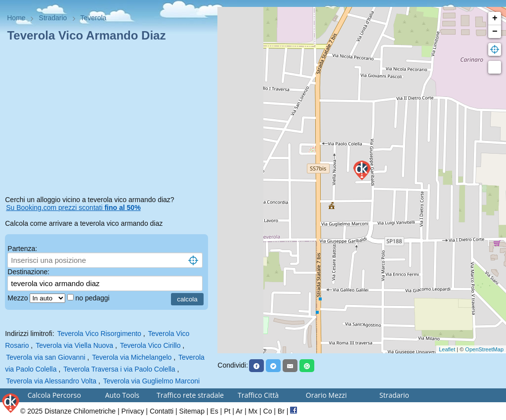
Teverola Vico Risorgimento (99, 334)
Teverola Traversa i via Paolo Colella (119, 369)
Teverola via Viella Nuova (74, 345)
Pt (227, 411)
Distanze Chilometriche (80, 411)
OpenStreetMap (484, 349)
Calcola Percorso (54, 395)
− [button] (495, 32)
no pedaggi (93, 298)
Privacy (133, 411)
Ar (239, 411)
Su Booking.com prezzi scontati (73, 208)
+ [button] (495, 18)
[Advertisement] (109, 121)
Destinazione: (28, 272)
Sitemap (192, 411)
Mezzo (19, 298)
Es (214, 411)
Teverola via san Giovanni (45, 357)
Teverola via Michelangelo (132, 357)
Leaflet (447, 349)
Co (268, 411)
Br (281, 411)
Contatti (162, 411)
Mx (253, 411)
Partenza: (22, 249)
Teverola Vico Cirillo (150, 345)
